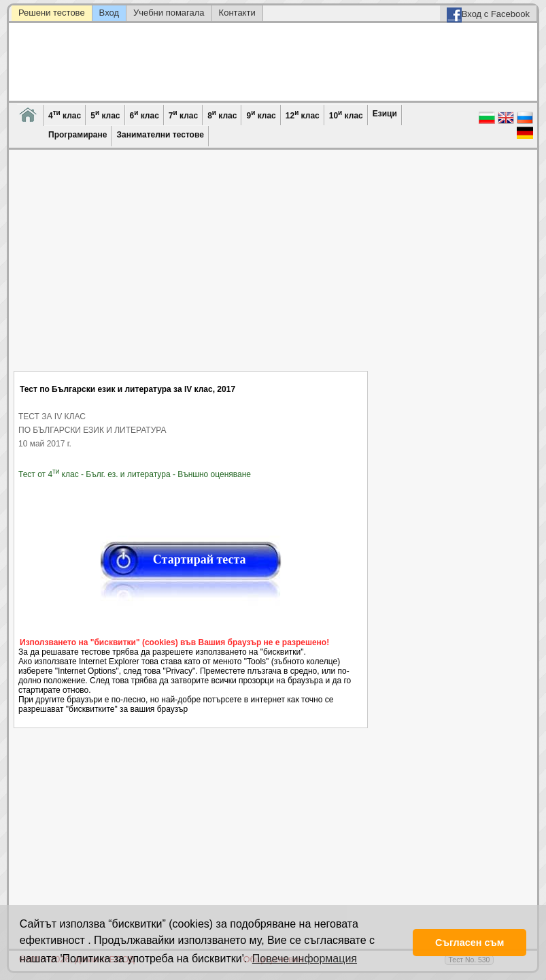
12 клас (303, 115)
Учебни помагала (169, 13)
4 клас (65, 115)
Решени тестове (52, 13)
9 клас (261, 115)
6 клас (144, 115)
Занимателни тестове (160, 135)
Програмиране (78, 135)
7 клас (183, 115)
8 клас (222, 115)
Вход (109, 13)
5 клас (105, 115)
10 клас (346, 115)
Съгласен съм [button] (470, 943)
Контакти (237, 13)
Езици (385, 114)
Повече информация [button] (305, 959)
